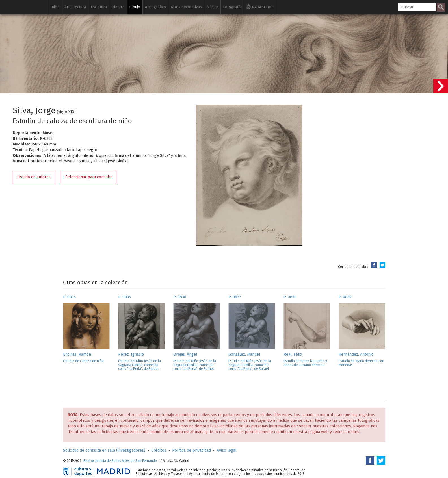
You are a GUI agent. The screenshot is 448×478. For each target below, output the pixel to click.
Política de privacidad (191, 450)
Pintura (118, 7)
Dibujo (135, 7)
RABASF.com (260, 6)
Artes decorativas (186, 7)
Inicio (55, 7)
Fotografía (232, 7)
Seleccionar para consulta (89, 177)
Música (212, 7)
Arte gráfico (155, 7)
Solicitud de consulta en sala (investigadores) (104, 450)
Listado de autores (34, 177)
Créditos (159, 450)
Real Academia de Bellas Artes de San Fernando (120, 461)
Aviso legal (227, 450)
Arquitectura (75, 7)
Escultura (99, 7)
